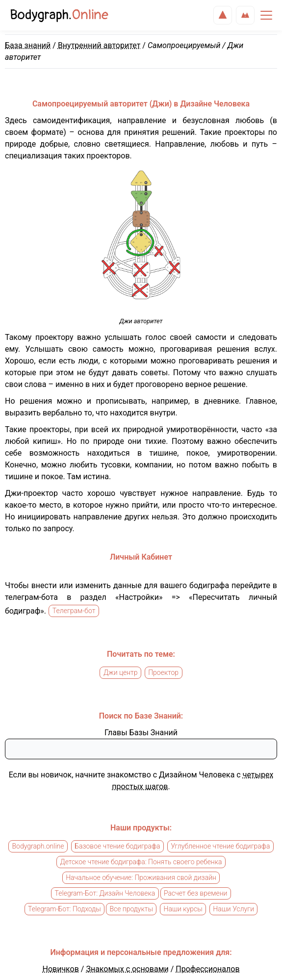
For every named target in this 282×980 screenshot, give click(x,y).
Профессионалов (207, 969)
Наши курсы (183, 909)
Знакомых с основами (127, 969)
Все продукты (131, 909)
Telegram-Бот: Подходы (64, 909)
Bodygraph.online (38, 847)
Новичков (60, 969)
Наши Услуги (233, 909)
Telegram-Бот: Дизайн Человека (105, 894)
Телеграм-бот (74, 611)
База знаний (28, 45)
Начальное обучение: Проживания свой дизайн (141, 878)
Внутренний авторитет (99, 45)
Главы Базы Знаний (141, 733)
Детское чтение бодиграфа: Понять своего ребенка (141, 862)
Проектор (163, 673)
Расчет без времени (195, 894)
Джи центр (121, 673)
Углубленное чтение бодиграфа (220, 847)
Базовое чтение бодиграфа (117, 847)
